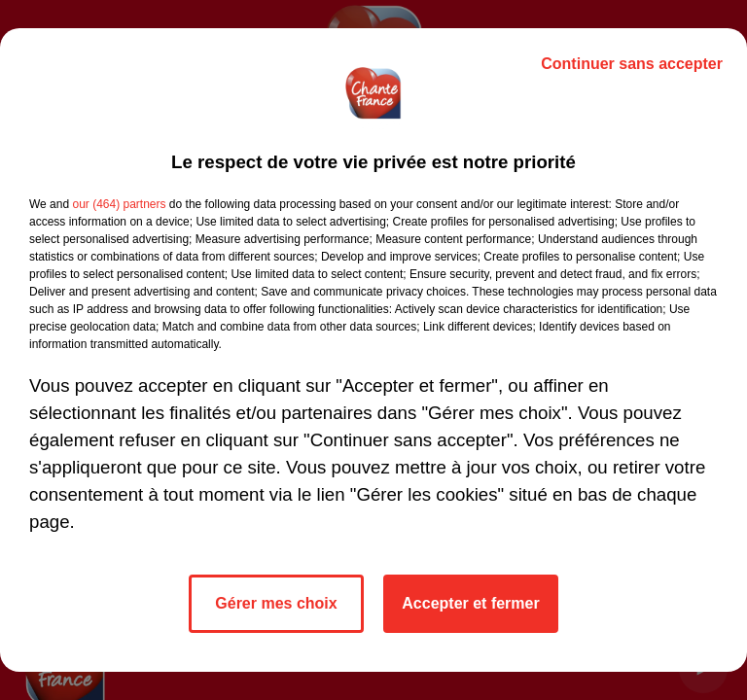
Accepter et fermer (470, 603)
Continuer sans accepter (632, 64)
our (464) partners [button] (119, 204)
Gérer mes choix (276, 603)
